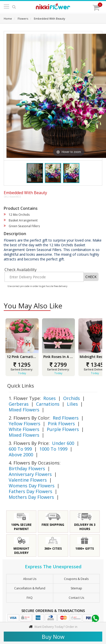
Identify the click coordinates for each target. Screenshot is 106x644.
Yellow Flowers (25, 424)
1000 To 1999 (53, 449)
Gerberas (19, 404)
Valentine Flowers (28, 480)
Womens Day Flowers (32, 486)
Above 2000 (21, 455)
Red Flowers (66, 418)
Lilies (72, 404)
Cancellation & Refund (30, 588)
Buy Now (53, 637)
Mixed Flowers (24, 410)
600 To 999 (20, 449)
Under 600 (63, 443)
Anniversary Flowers (30, 474)
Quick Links (21, 386)
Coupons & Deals (76, 579)
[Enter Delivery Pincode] (44, 277)
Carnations (48, 404)
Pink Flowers (61, 424)
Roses (50, 398)
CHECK (91, 277)
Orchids (72, 398)
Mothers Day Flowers (31, 497)
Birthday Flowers (27, 468)
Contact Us (76, 598)
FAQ (30, 598)
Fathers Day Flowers (30, 491)
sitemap (76, 588)
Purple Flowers (63, 429)
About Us (30, 579)
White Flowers (24, 429)
